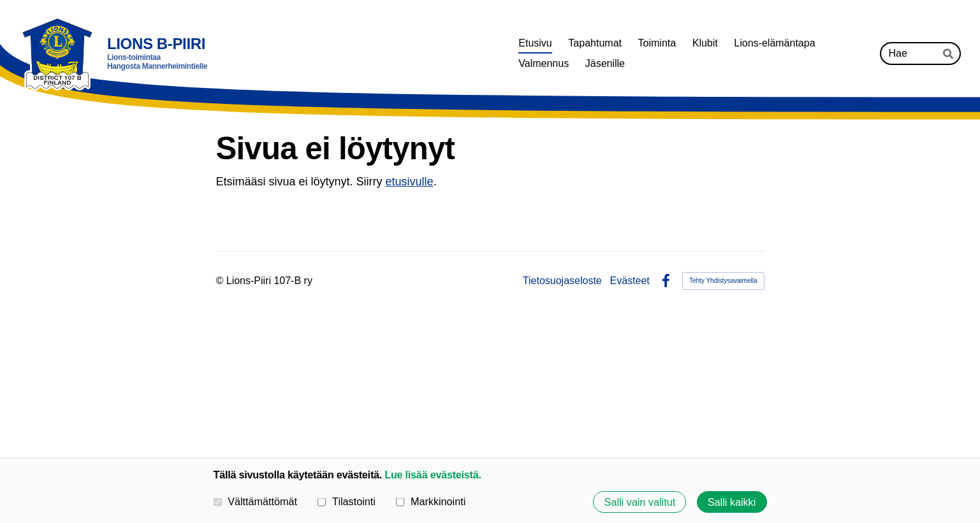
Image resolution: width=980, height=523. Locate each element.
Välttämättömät (256, 501)
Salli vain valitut (640, 502)
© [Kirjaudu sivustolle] (221, 281)
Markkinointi (431, 501)
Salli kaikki (732, 502)
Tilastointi (346, 501)
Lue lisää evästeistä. (433, 475)
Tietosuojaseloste (562, 281)
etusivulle (410, 182)
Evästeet (630, 281)
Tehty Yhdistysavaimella (723, 281)
